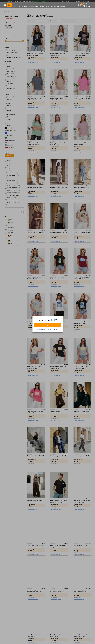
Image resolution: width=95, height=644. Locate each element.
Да (47, 325)
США (54, 320)
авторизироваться (49, 329)
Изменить (39, 329)
